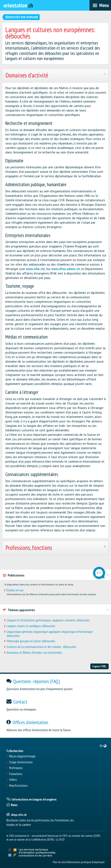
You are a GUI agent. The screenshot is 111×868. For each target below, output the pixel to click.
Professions (16, 768)
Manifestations (18, 786)
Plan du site (59, 862)
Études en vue (15, 590)
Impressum (99, 862)
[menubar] (100, 5)
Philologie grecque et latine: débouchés (31, 641)
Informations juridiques (79, 862)
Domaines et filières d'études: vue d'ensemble (34, 653)
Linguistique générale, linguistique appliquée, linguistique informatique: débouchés (50, 634)
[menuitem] (103, 746)
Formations (16, 774)
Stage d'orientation (21, 762)
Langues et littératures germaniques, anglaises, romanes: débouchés (48, 620)
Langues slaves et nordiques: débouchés (31, 626)
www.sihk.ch (35, 269)
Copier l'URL (99, 666)
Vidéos (13, 780)
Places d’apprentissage (22, 756)
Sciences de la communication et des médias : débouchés (41, 647)
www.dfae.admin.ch (66, 269)
